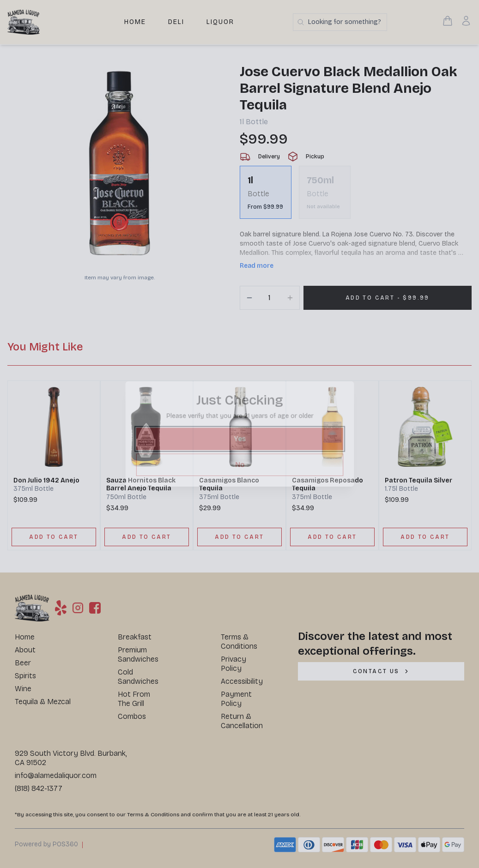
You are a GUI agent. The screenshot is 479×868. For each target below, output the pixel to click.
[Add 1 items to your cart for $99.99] (388, 298)
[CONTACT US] (381, 671)
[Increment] (290, 298)
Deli (176, 22)
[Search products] (340, 22)
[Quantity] (270, 298)
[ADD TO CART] (54, 537)
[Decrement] (249, 298)
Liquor (220, 22)
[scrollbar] (356, 196)
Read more (257, 266)
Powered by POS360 (46, 844)
